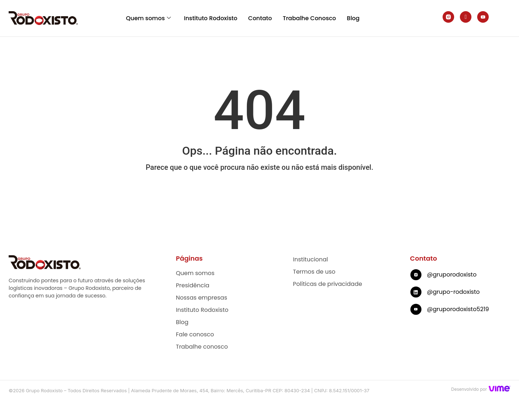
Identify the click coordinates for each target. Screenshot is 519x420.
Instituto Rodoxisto (210, 18)
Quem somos (148, 18)
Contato (260, 18)
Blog (353, 18)
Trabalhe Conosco (309, 18)
